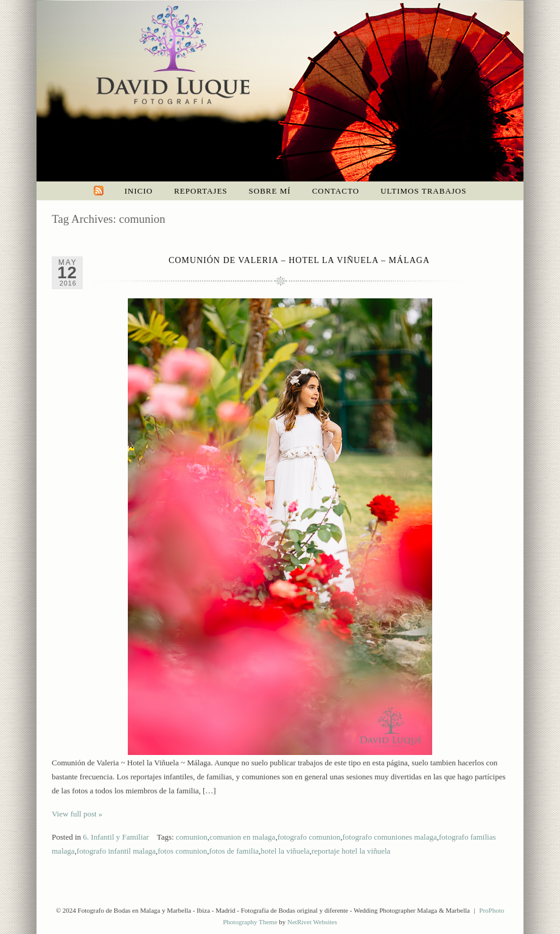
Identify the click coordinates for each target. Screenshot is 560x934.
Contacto (336, 191)
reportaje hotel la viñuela (351, 851)
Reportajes (201, 191)
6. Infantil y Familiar (116, 837)
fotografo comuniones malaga (390, 837)
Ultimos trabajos (423, 191)
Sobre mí (270, 191)
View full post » (77, 814)
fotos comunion (182, 851)
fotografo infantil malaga (116, 851)
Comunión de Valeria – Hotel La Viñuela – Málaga (299, 260)
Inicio (139, 191)
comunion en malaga (242, 837)
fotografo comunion (309, 837)
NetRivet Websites (312, 922)
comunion (192, 837)
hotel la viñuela (285, 851)
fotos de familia (234, 851)
